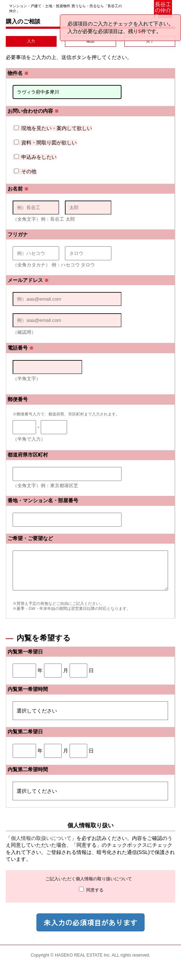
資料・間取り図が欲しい (45, 143)
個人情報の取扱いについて (41, 846)
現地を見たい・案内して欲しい (53, 128)
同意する (91, 897)
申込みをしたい (35, 157)
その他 (25, 171)
